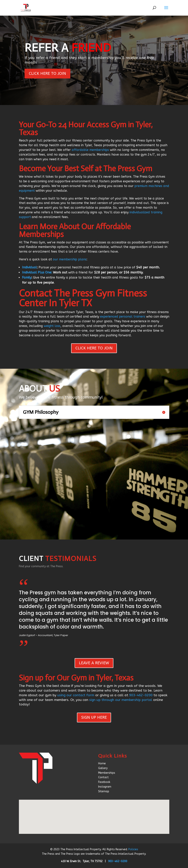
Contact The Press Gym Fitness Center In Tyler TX (83, 298)
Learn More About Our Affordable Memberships (75, 230)
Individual (29, 267)
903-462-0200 (141, 695)
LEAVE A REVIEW (94, 663)
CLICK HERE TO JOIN (47, 73)
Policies (133, 849)
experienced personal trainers (123, 316)
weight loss (52, 326)
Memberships (107, 773)
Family (27, 277)
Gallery (103, 768)
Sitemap (104, 791)
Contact (103, 777)
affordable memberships (90, 150)
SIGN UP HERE (94, 717)
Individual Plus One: (37, 272)
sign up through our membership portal (121, 700)
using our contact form (76, 695)
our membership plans (70, 259)
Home (102, 763)
